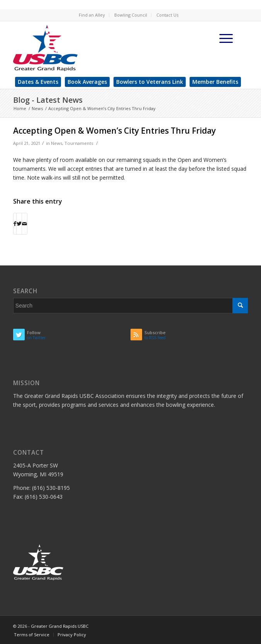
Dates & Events (38, 82)
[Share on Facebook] (15, 224)
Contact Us (167, 15)
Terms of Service (32, 635)
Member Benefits (215, 82)
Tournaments (79, 143)
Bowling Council (131, 15)
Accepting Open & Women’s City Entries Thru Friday (114, 131)
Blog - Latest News (48, 100)
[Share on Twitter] (19, 224)
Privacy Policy (72, 635)
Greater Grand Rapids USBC (60, 626)
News (57, 143)
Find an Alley (92, 15)
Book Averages (87, 82)
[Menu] (226, 38)
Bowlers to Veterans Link (150, 82)
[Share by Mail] (25, 224)
